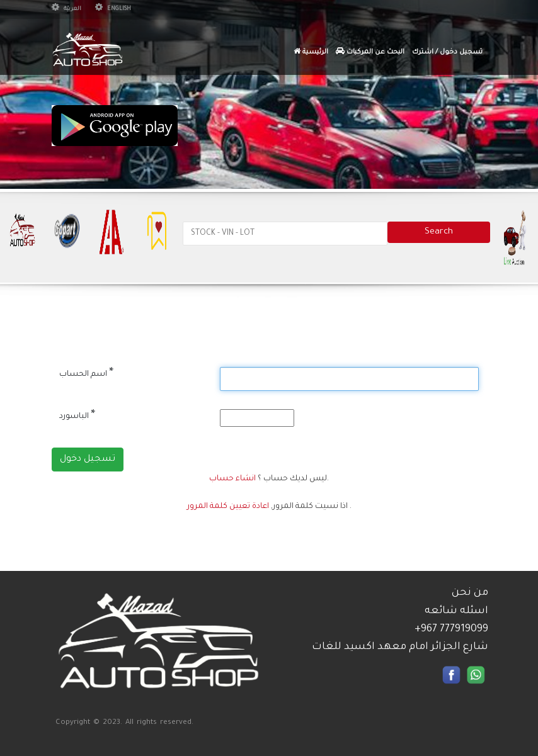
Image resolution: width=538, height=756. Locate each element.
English (113, 9)
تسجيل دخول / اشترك (447, 52)
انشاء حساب (232, 479)
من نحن (470, 593)
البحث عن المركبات (370, 52)
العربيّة (66, 9)
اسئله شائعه (456, 611)
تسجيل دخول (88, 460)
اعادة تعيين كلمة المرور (228, 507)
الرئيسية (311, 52)
